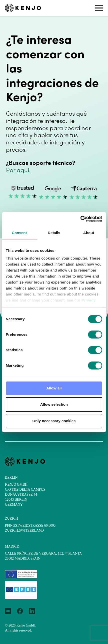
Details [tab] (54, 233)
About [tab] (89, 233)
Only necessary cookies (54, 421)
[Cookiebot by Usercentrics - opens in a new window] (80, 219)
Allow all (54, 388)
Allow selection (54, 404)
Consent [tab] (19, 233)
